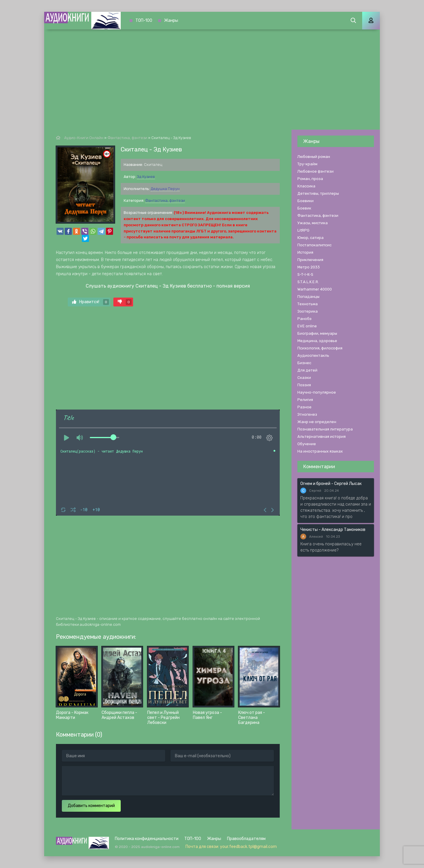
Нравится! (91, 302)
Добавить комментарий (91, 806)
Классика (306, 186)
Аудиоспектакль (313, 355)
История (305, 252)
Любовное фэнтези (315, 171)
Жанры (171, 20)
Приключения (310, 260)
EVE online (307, 326)
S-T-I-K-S (305, 274)
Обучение (307, 444)
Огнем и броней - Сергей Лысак (331, 484)
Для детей (307, 370)
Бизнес (304, 363)
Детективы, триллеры (318, 193)
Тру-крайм (307, 164)
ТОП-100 (144, 20)
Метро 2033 (309, 267)
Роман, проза (310, 179)
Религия (305, 400)
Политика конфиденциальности (147, 839)
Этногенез (307, 414)
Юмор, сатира (310, 238)
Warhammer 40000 (315, 289)
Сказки (304, 378)
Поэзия (304, 385)
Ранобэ (304, 319)
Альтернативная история (322, 437)
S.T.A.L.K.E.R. (308, 282)
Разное (304, 407)
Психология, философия (320, 348)
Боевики (305, 201)
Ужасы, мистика (313, 223)
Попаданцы (308, 297)
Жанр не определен (317, 422)
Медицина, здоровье (317, 341)
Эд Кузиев (146, 177)
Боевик (304, 208)
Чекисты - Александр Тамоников (333, 530)
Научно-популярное (317, 392)
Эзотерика (308, 311)
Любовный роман (314, 157)
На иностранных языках (320, 451)
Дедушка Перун (165, 189)
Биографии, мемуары (317, 333)
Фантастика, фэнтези (165, 201)
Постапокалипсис (314, 245)
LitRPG (303, 230)
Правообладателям (246, 839)
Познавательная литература (325, 429)
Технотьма (308, 304)
